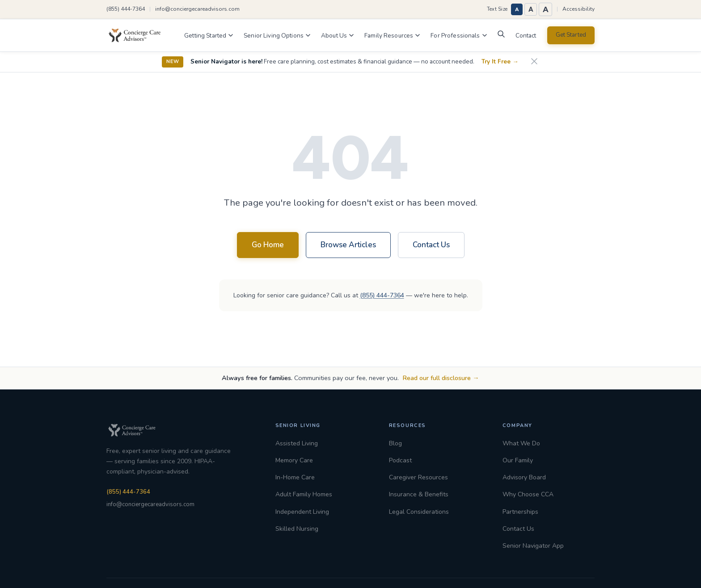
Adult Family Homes (304, 494)
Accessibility (579, 9)
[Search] (501, 36)
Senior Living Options (277, 36)
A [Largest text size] (546, 9)
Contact (526, 36)
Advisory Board (524, 477)
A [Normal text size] (517, 9)
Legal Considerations (419, 512)
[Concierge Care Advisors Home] (139, 35)
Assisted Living (297, 443)
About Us (337, 36)
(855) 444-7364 (126, 9)
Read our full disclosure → (441, 378)
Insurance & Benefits (419, 494)
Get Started (571, 35)
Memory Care (294, 460)
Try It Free (500, 62)
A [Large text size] (531, 9)
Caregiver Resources (418, 477)
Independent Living (302, 512)
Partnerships (520, 512)
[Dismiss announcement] (534, 62)
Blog (395, 443)
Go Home (268, 245)
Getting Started (209, 36)
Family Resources (392, 36)
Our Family (518, 460)
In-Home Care (295, 477)
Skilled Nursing (297, 529)
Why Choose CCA (528, 494)
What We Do (521, 443)
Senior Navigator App (533, 546)
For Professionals (458, 36)
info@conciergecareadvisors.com (197, 9)
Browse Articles (348, 245)
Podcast (400, 460)
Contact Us (431, 245)
